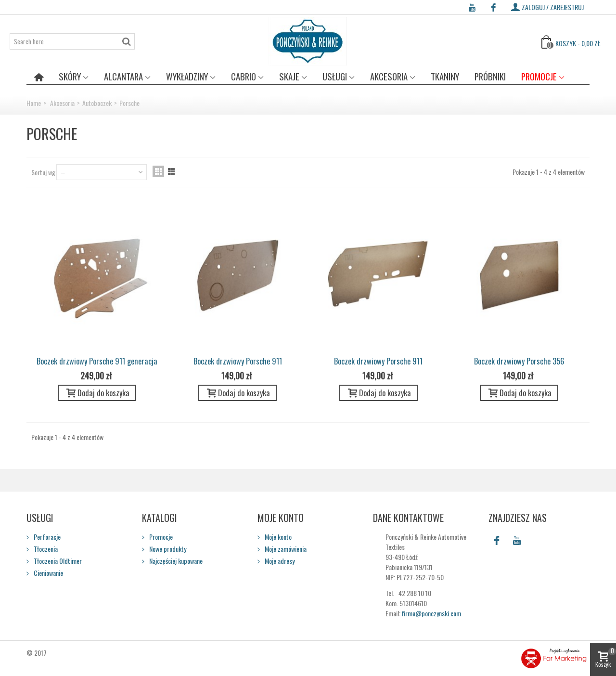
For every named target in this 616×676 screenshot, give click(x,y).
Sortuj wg (43, 172)
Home (34, 103)
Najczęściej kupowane (175, 561)
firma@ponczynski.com (431, 613)
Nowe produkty (167, 549)
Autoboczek (97, 103)
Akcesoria (389, 76)
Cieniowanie (48, 573)
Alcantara (123, 76)
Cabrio (244, 76)
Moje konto (277, 537)
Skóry (70, 76)
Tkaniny (445, 76)
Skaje (289, 76)
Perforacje (46, 537)
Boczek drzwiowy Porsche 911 (238, 361)
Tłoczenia (45, 549)
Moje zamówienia (285, 549)
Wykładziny (187, 76)
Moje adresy (279, 561)
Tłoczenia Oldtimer (57, 561)
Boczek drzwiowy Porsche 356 (519, 361)
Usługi (335, 76)
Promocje (539, 76)
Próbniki (490, 76)
